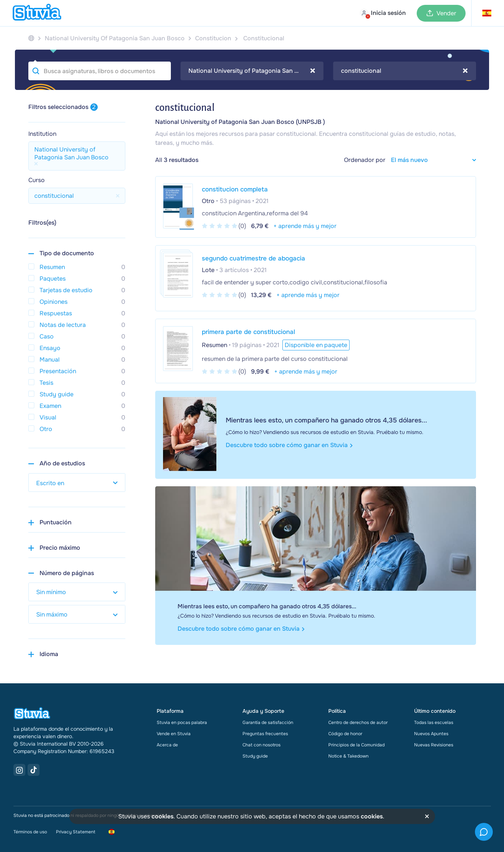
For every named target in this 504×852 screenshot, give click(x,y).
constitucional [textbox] (404, 71)
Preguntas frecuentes (265, 734)
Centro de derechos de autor (358, 723)
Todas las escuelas (434, 723)
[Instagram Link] (19, 770)
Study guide (255, 756)
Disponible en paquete (316, 345)
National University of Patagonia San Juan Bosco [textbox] (252, 71)
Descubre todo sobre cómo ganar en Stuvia (289, 445)
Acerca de (167, 745)
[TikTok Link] (34, 770)
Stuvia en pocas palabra (182, 723)
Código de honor (345, 734)
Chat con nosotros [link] (262, 745)
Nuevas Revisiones (434, 745)
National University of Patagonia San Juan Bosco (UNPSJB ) (240, 122)
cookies (162, 816)
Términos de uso (30, 832)
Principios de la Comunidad (356, 745)
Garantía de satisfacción (268, 723)
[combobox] (252, 71)
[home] (37, 13)
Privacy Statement (76, 832)
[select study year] (77, 483)
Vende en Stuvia (174, 734)
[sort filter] (431, 160)
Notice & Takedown (348, 756)
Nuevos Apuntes (431, 734)
